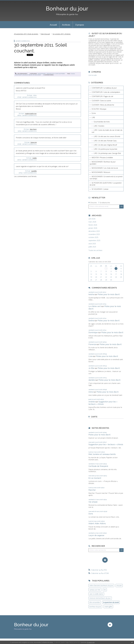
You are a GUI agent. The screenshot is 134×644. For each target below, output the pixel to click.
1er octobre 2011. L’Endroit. (62, 34)
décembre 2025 (94, 231)
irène (91, 392)
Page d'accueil (45, 34)
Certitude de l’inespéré (98, 466)
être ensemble (95, 602)
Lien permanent (21, 74)
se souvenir (37, 75)
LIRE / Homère (99, 126)
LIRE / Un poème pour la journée (105, 149)
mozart (119, 585)
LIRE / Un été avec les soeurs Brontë (107, 136)
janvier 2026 (93, 228)
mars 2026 (92, 222)
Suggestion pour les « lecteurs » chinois (106, 444)
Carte (94, 417)
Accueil (53, 25)
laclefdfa (34, 171)
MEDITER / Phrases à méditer (102, 158)
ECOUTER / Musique (99, 109)
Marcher (92, 490)
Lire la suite (93, 75)
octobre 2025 (93, 237)
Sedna (91, 321)
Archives (66, 25)
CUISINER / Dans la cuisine (101, 101)
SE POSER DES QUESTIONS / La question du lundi (106, 184)
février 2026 (93, 225)
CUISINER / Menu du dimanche (103, 105)
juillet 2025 (92, 247)
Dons (91, 514)
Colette (35, 158)
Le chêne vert (95, 306)
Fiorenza (92, 344)
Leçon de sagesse (96, 535)
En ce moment (95, 478)
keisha (91, 294)
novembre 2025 (94, 234)
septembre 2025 (94, 241)
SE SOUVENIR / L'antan (100, 189)
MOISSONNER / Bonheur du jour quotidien (51, 74)
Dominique (93, 332)
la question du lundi (111, 602)
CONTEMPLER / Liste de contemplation (106, 92)
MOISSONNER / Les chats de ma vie (105, 168)
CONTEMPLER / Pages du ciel (102, 96)
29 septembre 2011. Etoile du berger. (26, 34)
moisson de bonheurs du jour (100, 598)
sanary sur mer (95, 590)
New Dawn (33, 129)
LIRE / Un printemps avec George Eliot (107, 153)
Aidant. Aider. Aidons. (97, 523)
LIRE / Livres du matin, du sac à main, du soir (107, 131)
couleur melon (27, 75)
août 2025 (92, 244)
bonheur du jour (95, 607)
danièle (92, 380)
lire (105, 590)
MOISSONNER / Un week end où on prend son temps (106, 178)
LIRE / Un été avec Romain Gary (105, 141)
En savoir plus (91, 642)
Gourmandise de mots (102, 122)
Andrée (92, 402)
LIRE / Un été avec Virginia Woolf (105, 145)
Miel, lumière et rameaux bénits (102, 454)
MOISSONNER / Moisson (101, 172)
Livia (90, 356)
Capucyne (34, 142)
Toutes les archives (95, 250)
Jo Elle (91, 368)
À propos (80, 25)
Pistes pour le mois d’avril (109, 294)
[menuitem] (53, 25)
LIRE (93, 117)
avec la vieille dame (96, 594)
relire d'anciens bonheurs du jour (101, 585)
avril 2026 (92, 219)
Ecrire (94, 113)
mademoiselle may (31, 114)
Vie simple (93, 502)
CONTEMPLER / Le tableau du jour (104, 88)
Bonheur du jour (67, 9)
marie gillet (108, 607)
